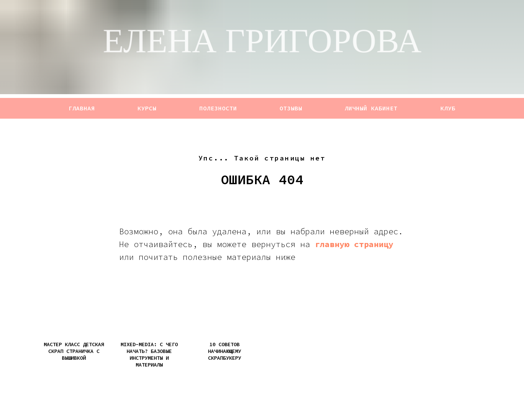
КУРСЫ (147, 108)
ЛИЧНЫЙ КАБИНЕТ (371, 108)
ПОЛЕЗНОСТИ (218, 108)
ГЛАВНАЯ (82, 108)
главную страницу (354, 244)
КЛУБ (448, 108)
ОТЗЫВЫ (291, 108)
